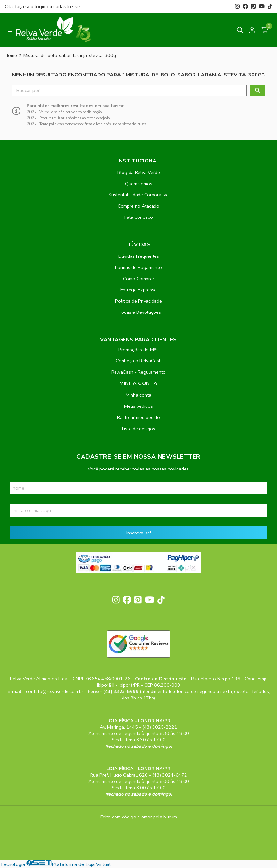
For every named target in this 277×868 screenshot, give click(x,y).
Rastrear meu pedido (138, 417)
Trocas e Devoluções (139, 312)
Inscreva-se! (139, 533)
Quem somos (139, 184)
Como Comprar (139, 279)
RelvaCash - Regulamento (138, 372)
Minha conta (138, 395)
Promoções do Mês (138, 350)
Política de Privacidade (138, 301)
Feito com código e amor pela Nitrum (139, 817)
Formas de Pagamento (138, 267)
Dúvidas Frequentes (139, 256)
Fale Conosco (139, 217)
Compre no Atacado (138, 206)
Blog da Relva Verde (139, 172)
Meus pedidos (138, 406)
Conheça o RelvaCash (139, 361)
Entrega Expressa (138, 290)
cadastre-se (67, 7)
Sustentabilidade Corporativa (138, 195)
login (41, 7)
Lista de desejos (138, 429)
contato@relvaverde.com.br (55, 691)
